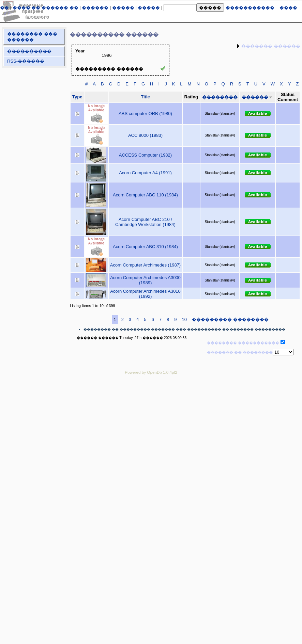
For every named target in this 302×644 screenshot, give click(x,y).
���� (288, 8)
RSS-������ (26, 61)
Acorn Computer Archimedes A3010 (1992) (145, 294)
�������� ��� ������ (32, 37)
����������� (250, 8)
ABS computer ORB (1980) (145, 114)
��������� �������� (230, 319)
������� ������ (271, 46)
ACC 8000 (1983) (145, 135)
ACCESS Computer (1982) (145, 155)
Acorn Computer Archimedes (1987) (145, 265)
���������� (29, 51)
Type (77, 97)
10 (184, 319)
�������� (220, 97)
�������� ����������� (243, 343)
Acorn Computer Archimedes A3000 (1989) (145, 280)
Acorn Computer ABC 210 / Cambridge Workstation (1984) (145, 222)
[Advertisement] (64, 448)
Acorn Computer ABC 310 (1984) (145, 247)
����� (123, 8)
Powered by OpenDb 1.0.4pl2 (151, 372)
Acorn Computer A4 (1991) (145, 173)
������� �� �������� (240, 352)
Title (145, 97)
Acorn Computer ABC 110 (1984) (145, 195)
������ (95, 8)
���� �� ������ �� (46, 8)
